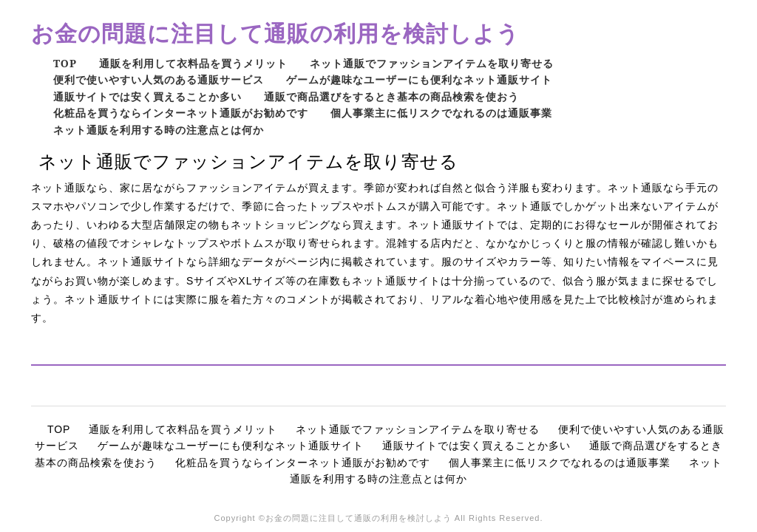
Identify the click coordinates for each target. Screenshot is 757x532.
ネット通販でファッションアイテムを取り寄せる (432, 63)
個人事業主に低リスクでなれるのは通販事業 (441, 113)
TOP (65, 63)
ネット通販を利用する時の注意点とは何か (159, 130)
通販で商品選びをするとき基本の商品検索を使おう (391, 96)
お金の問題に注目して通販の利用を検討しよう (275, 33)
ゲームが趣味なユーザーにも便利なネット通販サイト (419, 79)
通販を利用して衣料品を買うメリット (193, 63)
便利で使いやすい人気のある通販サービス (159, 79)
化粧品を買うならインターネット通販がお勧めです (181, 113)
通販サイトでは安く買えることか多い (147, 96)
